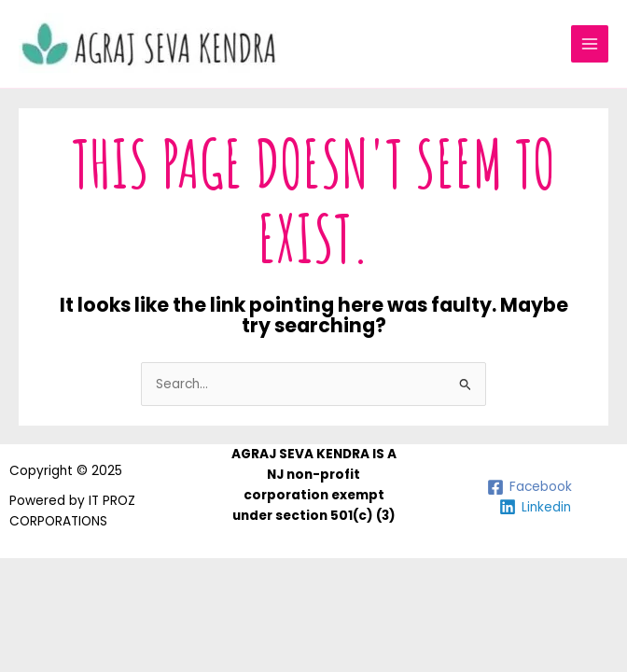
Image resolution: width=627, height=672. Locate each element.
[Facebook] (529, 487)
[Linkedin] (535, 507)
